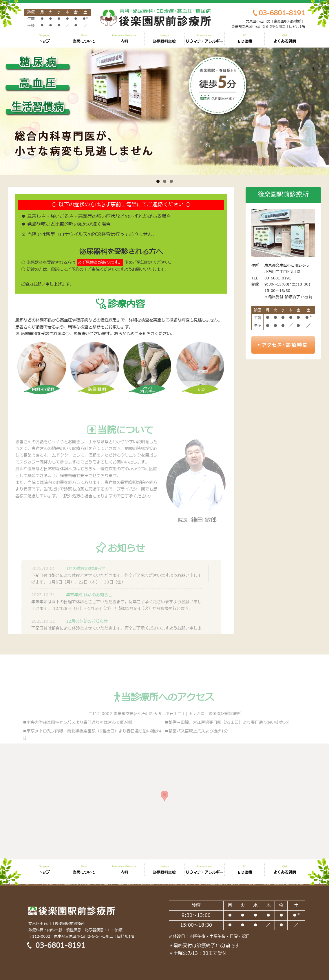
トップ (44, 39)
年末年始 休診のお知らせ (89, 607)
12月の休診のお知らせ (87, 633)
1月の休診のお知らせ (86, 581)
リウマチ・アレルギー (204, 39)
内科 (124, 39)
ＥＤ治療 (245, 39)
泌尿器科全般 (164, 39)
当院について (84, 39)
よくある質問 (285, 39)
